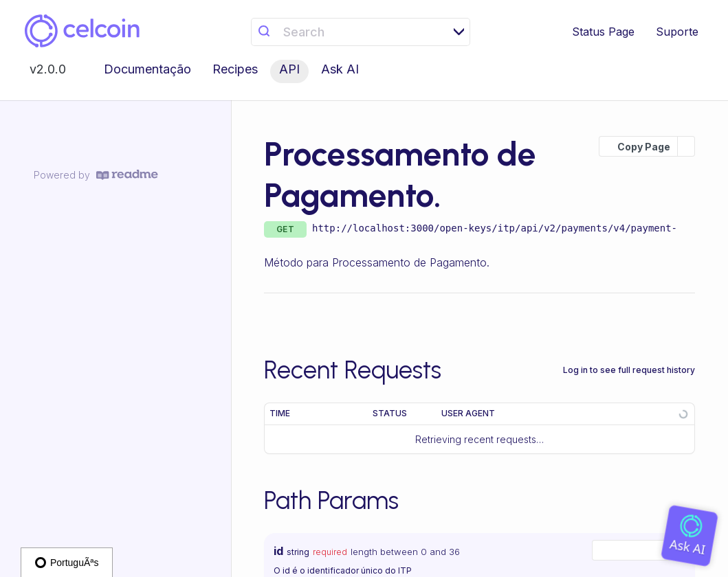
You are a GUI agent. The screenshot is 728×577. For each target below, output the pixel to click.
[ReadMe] (127, 175)
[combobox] (640, 550)
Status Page (603, 32)
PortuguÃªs (67, 563)
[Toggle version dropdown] (56, 71)
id (278, 551)
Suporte (677, 32)
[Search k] (360, 32)
